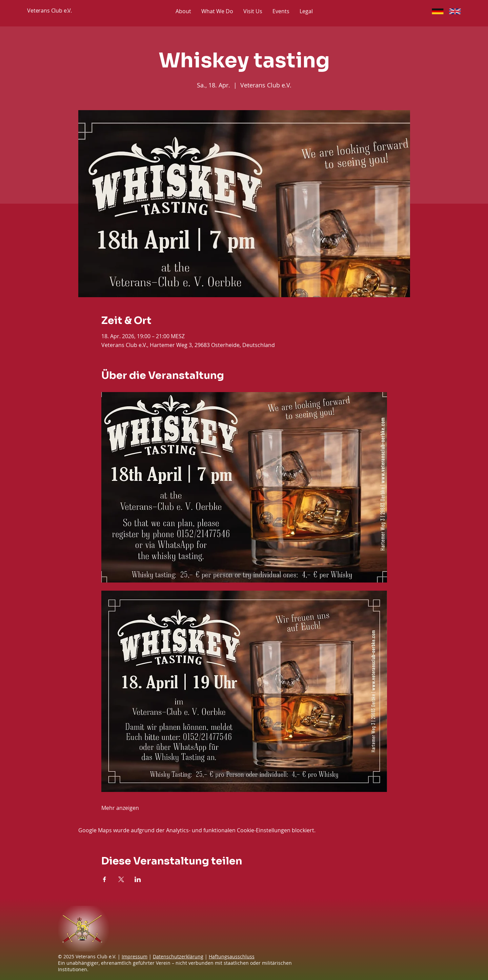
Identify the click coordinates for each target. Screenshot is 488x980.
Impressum (135, 956)
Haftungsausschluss (232, 956)
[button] (306, 11)
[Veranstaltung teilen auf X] (121, 879)
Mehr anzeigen (120, 808)
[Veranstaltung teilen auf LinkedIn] (138, 879)
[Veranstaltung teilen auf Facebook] (105, 879)
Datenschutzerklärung (178, 956)
